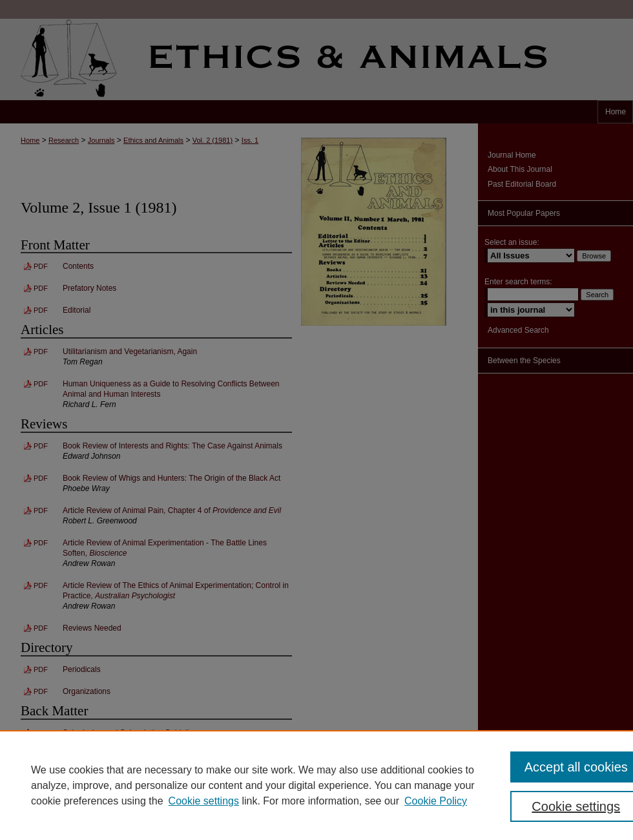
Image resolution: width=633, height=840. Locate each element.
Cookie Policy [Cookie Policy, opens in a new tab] (436, 801)
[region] (316, 785)
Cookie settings (204, 801)
